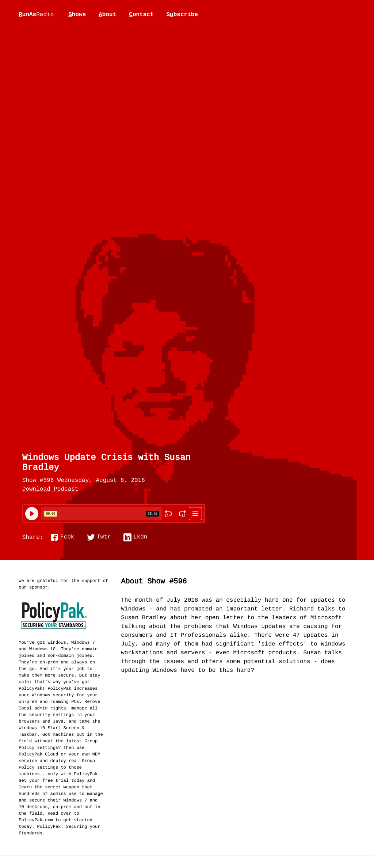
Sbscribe (182, 15)
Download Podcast (50, 490)
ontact (141, 15)
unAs (36, 15)
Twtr (104, 537)
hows (77, 15)
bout (107, 15)
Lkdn (140, 537)
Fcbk (67, 537)
